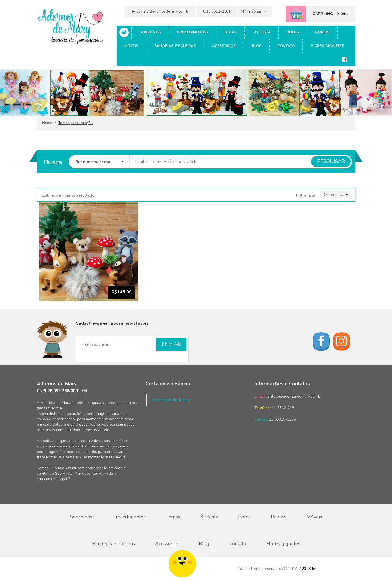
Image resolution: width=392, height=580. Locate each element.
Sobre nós (150, 32)
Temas (230, 32)
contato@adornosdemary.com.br (161, 11)
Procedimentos (192, 32)
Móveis (131, 46)
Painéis (322, 32)
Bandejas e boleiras (175, 46)
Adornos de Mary (171, 400)
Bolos (293, 32)
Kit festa (262, 32)
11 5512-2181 (217, 11)
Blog (257, 46)
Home (47, 123)
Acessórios (224, 46)
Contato (286, 46)
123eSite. (308, 569)
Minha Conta (254, 11)
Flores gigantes (327, 46)
